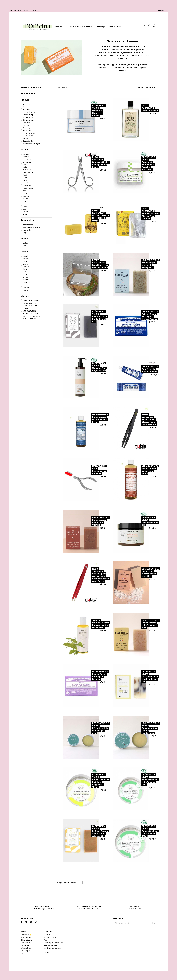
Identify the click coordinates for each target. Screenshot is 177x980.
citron (25, 165)
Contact (47, 953)
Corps (78, 27)
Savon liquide (28, 141)
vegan (25, 233)
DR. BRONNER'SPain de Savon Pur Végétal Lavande (93, 675)
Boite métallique (29, 115)
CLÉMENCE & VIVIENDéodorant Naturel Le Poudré (92, 111)
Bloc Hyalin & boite (30, 112)
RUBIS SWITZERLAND (31, 316)
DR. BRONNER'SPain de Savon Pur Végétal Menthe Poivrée (143, 315)
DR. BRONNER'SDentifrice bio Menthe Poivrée (143, 369)
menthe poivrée (29, 188)
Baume (26, 107)
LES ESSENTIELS (30, 311)
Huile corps (27, 131)
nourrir (25, 274)
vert (24, 209)
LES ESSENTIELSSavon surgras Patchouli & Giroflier (93, 521)
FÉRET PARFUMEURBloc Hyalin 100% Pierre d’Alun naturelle (143, 214)
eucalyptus (27, 170)
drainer (26, 261)
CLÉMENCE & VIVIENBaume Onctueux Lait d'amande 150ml (143, 831)
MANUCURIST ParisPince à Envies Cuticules (92, 470)
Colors (23, 954)
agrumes (26, 154)
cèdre (25, 167)
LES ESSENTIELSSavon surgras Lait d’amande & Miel (143, 624)
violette (26, 212)
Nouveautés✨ (26, 935)
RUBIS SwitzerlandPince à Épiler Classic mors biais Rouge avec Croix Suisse (93, 575)
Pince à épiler (28, 136)
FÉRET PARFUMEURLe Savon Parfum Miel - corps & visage (93, 215)
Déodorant (27, 125)
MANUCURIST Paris (30, 314)
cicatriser (26, 259)
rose (25, 201)
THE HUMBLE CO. (30, 319)
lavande (26, 183)
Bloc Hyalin (27, 110)
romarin (26, 199)
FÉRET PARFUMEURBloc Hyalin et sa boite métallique (93, 264)
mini (25, 246)
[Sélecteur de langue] (163, 11)
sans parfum (27, 204)
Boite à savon (28, 117)
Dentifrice (26, 123)
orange (26, 193)
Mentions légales (50, 937)
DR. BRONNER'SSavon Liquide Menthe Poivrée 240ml (93, 418)
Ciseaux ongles (29, 120)
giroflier (26, 180)
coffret (25, 243)
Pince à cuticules (29, 133)
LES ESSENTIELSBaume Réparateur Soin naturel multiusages (143, 728)
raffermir (26, 280)
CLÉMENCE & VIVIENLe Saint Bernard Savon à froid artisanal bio (93, 831)
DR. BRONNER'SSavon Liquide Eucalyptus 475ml (143, 470)
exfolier (26, 264)
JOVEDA (26, 308)
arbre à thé (27, 159)
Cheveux (88, 27)
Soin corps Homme (31, 87)
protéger (26, 277)
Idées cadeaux (26, 948)
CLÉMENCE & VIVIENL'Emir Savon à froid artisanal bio (92, 317)
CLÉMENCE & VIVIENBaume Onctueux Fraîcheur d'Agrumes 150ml (93, 781)
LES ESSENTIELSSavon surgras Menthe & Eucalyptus (143, 264)
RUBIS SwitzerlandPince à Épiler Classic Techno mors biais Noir (142, 420)
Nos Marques (25, 951)
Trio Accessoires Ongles (32, 144)
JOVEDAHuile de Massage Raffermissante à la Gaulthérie (93, 624)
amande (26, 157)
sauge (25, 207)
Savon (25, 138)
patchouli (26, 196)
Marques (58, 27)
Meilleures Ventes (27, 937)
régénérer (27, 282)
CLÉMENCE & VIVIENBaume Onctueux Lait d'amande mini (143, 780)
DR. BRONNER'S (29, 303)
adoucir (26, 256)
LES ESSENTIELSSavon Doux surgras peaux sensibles (143, 573)
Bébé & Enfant (115, 27)
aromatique (27, 162)
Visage (69, 27)
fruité (25, 178)
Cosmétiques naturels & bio (54, 943)
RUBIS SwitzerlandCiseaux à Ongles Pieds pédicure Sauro (93, 162)
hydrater (26, 267)
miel (25, 191)
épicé (25, 214)
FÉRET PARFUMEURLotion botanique (143, 108)
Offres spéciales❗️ (27, 940)
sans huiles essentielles (31, 227)
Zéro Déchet (25, 945)
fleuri (25, 175)
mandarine (27, 185)
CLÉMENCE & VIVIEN (31, 301)
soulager (26, 288)
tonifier (26, 290)
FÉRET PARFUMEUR (31, 306)
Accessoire (27, 104)
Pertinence (151, 88)
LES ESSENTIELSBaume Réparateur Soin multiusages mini (93, 728)
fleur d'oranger (28, 172)
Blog (22, 956)
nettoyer (26, 272)
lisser (25, 269)
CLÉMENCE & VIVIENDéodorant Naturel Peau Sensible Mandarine (141, 163)
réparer (26, 285)
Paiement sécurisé (50, 945)
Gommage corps (29, 128)
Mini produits (25, 943)
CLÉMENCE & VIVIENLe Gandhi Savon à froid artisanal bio (143, 677)
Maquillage (100, 27)
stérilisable (27, 230)
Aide (45, 940)
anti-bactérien (28, 225)
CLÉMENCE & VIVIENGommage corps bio (143, 521)
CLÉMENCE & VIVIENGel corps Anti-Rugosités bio (92, 367)
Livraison (47, 935)
